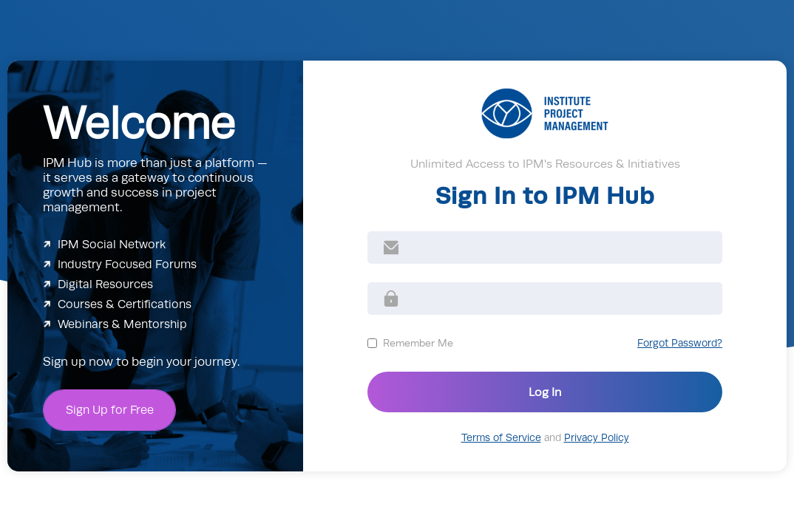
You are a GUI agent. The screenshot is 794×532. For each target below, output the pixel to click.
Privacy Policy (597, 438)
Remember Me (418, 343)
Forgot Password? (680, 343)
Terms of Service (501, 438)
